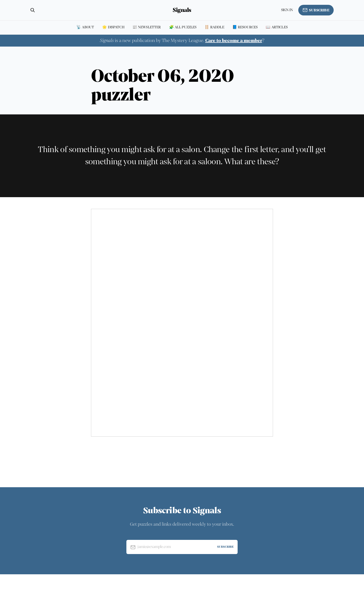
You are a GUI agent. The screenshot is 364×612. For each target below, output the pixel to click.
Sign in (287, 10)
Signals (182, 10)
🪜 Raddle (214, 27)
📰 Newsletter (147, 27)
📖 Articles (277, 27)
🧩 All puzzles (183, 27)
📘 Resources (245, 27)
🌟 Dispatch (113, 27)
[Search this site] (33, 10)
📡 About (85, 27)
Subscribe (316, 10)
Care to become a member (234, 40)
